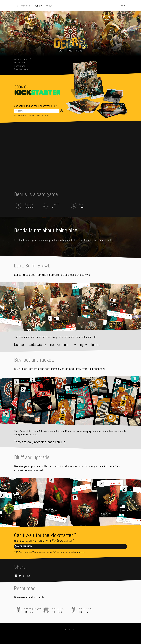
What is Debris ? (23, 59)
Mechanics (20, 62)
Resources (20, 66)
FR (124, 5)
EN (122, 5)
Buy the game (21, 69)
